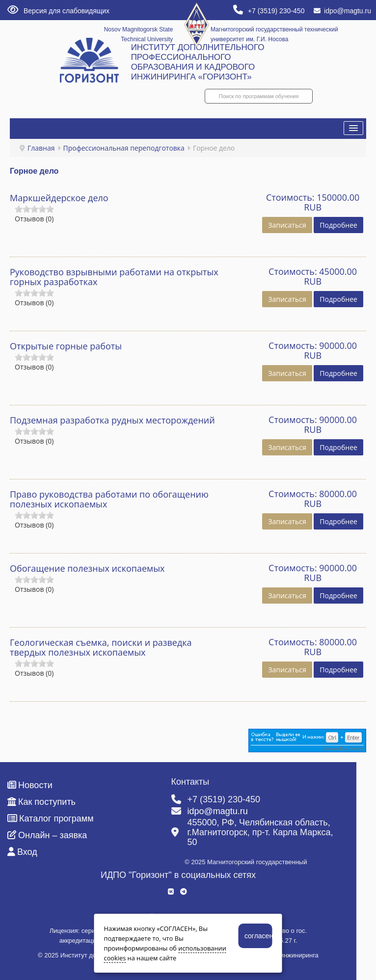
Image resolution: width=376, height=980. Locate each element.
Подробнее (338, 225)
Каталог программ (51, 819)
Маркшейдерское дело (59, 198)
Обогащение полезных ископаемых (87, 568)
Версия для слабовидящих (58, 11)
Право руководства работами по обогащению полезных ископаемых (109, 499)
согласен (258, 936)
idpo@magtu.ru (342, 11)
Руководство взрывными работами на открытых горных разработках (114, 277)
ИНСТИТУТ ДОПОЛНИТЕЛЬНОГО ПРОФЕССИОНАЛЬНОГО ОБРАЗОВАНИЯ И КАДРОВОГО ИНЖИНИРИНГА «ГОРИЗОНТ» (198, 62)
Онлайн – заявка (47, 835)
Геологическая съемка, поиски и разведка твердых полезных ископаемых (101, 647)
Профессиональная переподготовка (124, 148)
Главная (41, 148)
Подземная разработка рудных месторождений (112, 420)
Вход (22, 852)
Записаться (287, 225)
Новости (30, 785)
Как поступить (41, 802)
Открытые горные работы (66, 346)
